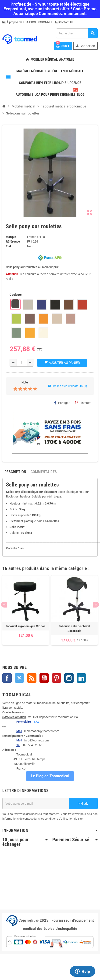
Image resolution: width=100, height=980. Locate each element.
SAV (37, 722)
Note (25, 382)
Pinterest (83, 403)
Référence (13, 241)
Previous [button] (4, 605)
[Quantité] (22, 363)
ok (83, 803)
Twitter (19, 678)
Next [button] (96, 605)
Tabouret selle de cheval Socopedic (74, 629)
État (8, 246)
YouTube (44, 678)
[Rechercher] (77, 33)
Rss (32, 678)
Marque (11, 237)
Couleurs (16, 295)
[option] (26, 610)
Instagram (69, 678)
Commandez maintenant (62, 13)
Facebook (7, 678)
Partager (62, 403)
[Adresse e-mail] (36, 803)
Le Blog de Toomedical (50, 776)
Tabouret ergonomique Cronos (26, 626)
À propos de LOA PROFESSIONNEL (29, 22)
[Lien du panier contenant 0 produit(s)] (63, 46)
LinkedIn (81, 678)
